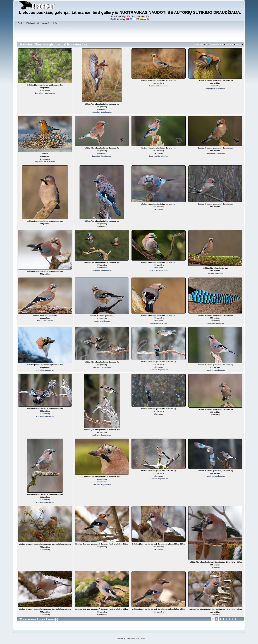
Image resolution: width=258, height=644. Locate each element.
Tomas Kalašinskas (215, 273)
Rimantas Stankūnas (159, 323)
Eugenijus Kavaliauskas (45, 93)
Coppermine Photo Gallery (135, 639)
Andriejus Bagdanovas (45, 370)
